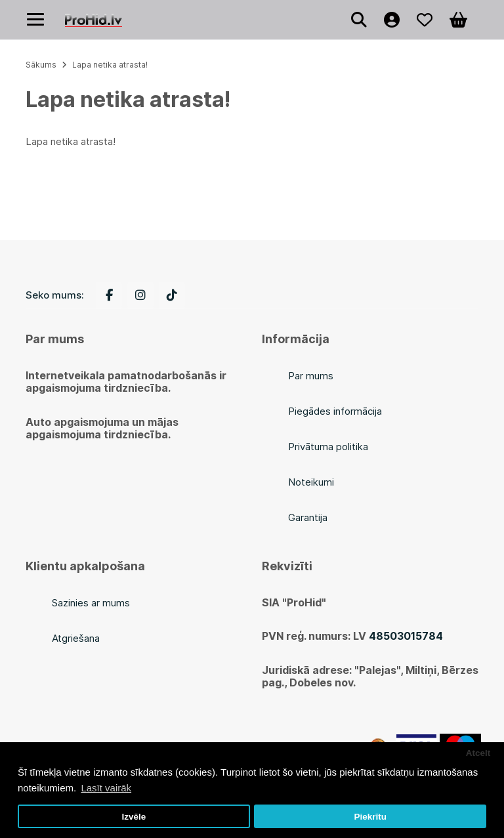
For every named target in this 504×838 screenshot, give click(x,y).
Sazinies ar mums (91, 603)
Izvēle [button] (134, 817)
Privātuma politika (328, 447)
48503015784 (406, 636)
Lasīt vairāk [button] (106, 788)
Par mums (311, 376)
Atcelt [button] (478, 753)
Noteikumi (311, 482)
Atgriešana (76, 638)
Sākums (41, 65)
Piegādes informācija (335, 411)
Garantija (308, 517)
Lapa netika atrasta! (110, 65)
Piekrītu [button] (370, 817)
